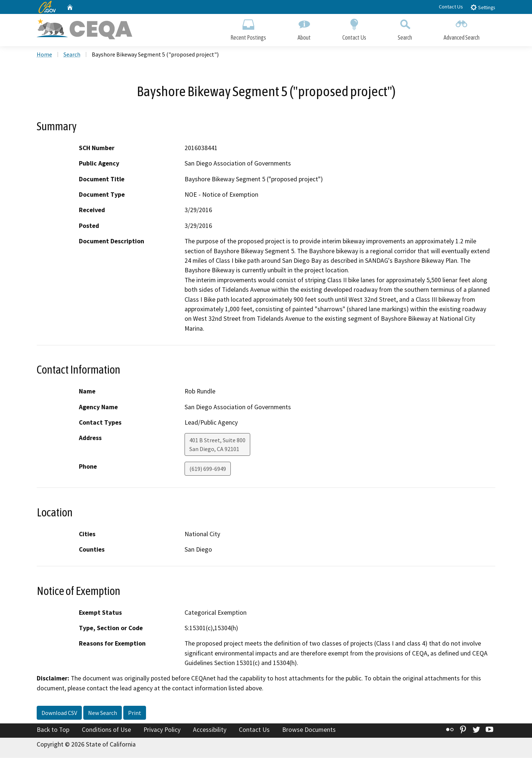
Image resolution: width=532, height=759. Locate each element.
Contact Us (451, 7)
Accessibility (210, 731)
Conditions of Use (106, 731)
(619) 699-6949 (208, 470)
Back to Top (53, 731)
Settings (483, 7)
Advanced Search (462, 28)
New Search (103, 714)
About (304, 28)
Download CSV (59, 714)
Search (405, 28)
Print (135, 714)
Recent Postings (248, 28)
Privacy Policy (162, 731)
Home (44, 55)
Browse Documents (309, 731)
